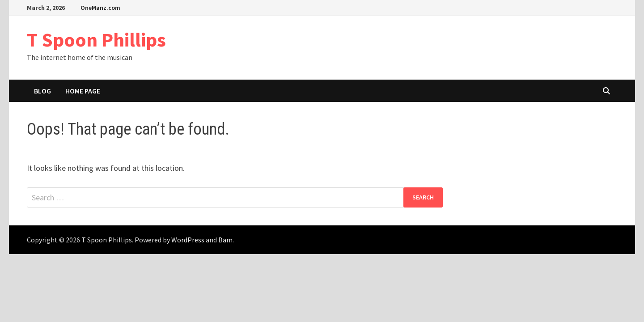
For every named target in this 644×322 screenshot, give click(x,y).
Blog (42, 91)
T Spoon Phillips (96, 40)
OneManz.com (100, 8)
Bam (225, 240)
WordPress (188, 240)
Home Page (83, 91)
